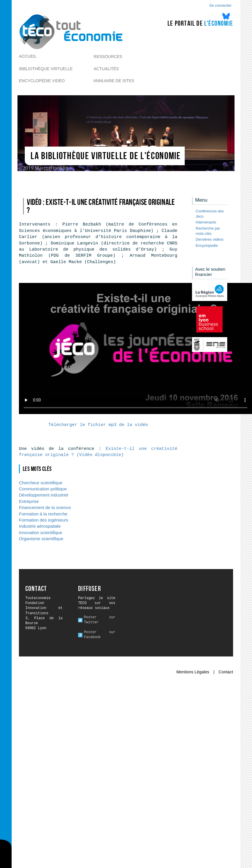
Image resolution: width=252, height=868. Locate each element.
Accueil (28, 56)
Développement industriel (44, 495)
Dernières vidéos (210, 239)
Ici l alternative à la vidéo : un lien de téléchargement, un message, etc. (135, 348)
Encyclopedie (207, 245)
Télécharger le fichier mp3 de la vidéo (98, 425)
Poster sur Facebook (100, 635)
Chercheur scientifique (41, 483)
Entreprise (29, 501)
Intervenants (206, 222)
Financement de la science (45, 507)
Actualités (106, 69)
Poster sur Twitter (100, 620)
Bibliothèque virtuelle (46, 69)
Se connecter (220, 5)
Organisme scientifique (41, 539)
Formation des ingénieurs (44, 520)
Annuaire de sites (114, 81)
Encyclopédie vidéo (42, 81)
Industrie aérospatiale (40, 526)
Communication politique (43, 489)
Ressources (108, 57)
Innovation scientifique (40, 532)
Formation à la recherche (43, 514)
